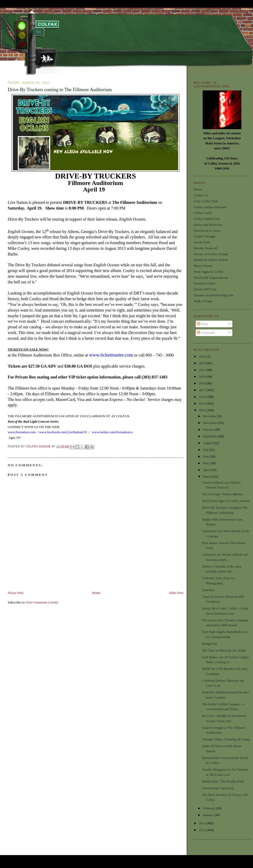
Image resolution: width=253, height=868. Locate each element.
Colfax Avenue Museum (210, 207)
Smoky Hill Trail (205, 289)
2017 (203, 390)
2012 (203, 830)
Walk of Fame (203, 301)
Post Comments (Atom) (42, 602)
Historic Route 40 (205, 248)
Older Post (176, 593)
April (207, 470)
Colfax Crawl (203, 213)
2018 (203, 383)
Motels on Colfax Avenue (211, 260)
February (209, 808)
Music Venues (203, 266)
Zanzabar (208, 590)
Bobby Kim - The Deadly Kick (223, 781)
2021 (203, 370)
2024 (203, 363)
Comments (206, 333)
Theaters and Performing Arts (214, 295)
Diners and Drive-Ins (208, 225)
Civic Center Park (206, 201)
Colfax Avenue (39, 447)
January (209, 815)
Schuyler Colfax (205, 283)
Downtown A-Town (207, 231)
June (206, 456)
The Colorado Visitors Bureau (222, 494)
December (210, 416)
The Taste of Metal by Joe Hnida (224, 650)
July (206, 450)
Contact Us (201, 195)
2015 (203, 403)
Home (96, 593)
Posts (202, 324)
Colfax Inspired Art (207, 219)
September (211, 436)
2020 (203, 377)
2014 (203, 410)
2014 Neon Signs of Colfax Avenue (226, 501)
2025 (203, 356)
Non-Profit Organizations (211, 278)
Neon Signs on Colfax (208, 272)
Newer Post (15, 593)
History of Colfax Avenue (211, 254)
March (208, 476)
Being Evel (209, 644)
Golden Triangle (205, 236)
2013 (203, 823)
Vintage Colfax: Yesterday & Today (226, 739)
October (209, 429)
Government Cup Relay (218, 788)
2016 (203, 397)
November (210, 423)
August (208, 443)
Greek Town (202, 242)
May (206, 463)
